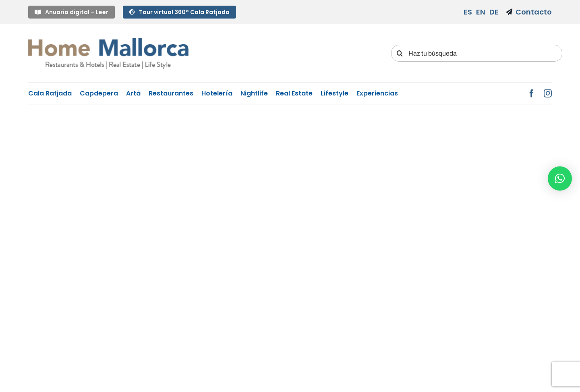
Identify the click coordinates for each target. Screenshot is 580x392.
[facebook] (532, 93)
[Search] (400, 53)
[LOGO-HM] (109, 39)
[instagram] (548, 93)
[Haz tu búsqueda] (477, 53)
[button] (560, 178)
